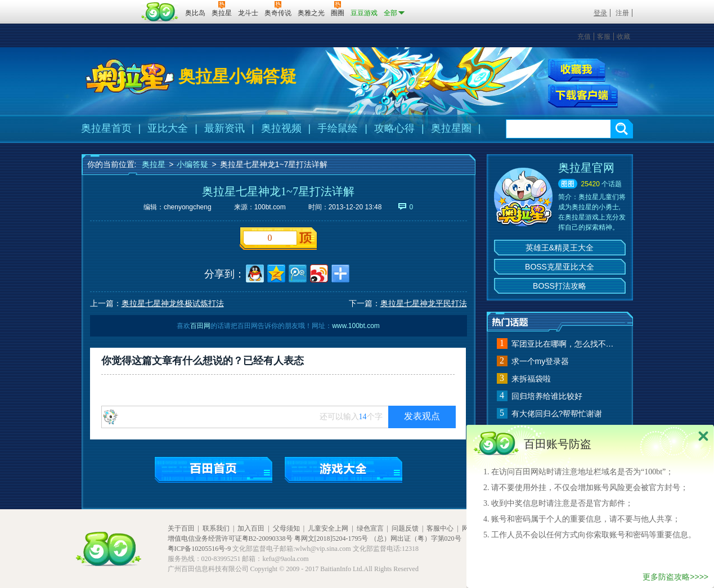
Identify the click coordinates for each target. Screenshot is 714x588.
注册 (622, 13)
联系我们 (216, 528)
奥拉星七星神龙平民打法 (424, 303)
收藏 (623, 37)
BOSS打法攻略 (560, 286)
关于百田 (181, 528)
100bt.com (270, 207)
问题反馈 (405, 528)
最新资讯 (224, 128)
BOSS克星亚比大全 (560, 267)
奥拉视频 (281, 128)
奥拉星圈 (451, 128)
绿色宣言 (370, 528)
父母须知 (286, 528)
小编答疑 (192, 164)
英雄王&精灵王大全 (560, 248)
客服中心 (440, 528)
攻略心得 (394, 128)
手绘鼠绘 (338, 128)
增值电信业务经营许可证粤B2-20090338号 (230, 538)
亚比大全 (168, 128)
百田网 (160, 12)
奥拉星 (154, 164)
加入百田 (251, 528)
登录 (600, 13)
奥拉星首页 (106, 128)
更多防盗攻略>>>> (675, 577)
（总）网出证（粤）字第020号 (416, 538)
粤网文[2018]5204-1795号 (331, 538)
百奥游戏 (110, 5)
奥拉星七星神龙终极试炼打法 (173, 303)
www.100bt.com (356, 326)
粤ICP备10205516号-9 (199, 549)
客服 (604, 37)
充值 (584, 37)
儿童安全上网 (328, 528)
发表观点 (422, 416)
